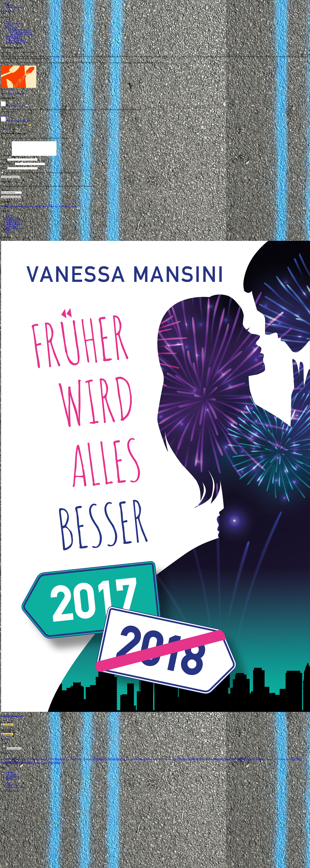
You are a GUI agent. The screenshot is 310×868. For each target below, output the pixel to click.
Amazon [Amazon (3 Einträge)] (18, 762)
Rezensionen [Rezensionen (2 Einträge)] (282, 762)
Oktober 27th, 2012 (18, 105)
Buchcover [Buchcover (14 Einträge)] (60, 762)
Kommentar (6, 158)
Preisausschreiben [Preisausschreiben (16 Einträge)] (255, 762)
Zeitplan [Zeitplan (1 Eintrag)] (63, 766)
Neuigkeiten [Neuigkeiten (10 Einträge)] (207, 762)
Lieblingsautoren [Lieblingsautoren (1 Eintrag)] (168, 762)
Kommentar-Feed (12, 779)
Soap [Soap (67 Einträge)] (30, 765)
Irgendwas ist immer (18, 40)
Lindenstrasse (11, 229)
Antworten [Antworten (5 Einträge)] (31, 762)
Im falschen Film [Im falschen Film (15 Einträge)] (117, 762)
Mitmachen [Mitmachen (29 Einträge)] (194, 762)
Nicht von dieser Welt (14, 36)
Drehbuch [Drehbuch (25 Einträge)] (98, 762)
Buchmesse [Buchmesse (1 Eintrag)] (69, 762)
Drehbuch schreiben (13, 223)
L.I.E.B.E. (9, 26)
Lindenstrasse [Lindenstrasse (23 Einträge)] (180, 762)
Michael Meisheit (8, 11)
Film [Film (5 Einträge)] (106, 762)
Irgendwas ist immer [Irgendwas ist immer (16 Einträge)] (142, 762)
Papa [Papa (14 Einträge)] (239, 762)
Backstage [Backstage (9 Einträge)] (40, 762)
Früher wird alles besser (15, 23)
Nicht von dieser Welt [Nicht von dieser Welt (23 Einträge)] (225, 762)
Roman (17, 93)
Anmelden (10, 775)
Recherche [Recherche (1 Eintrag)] (275, 762)
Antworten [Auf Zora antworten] (5, 116)
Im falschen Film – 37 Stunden (22, 34)
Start (7, 21)
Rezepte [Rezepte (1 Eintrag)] (288, 762)
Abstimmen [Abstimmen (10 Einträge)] (10, 762)
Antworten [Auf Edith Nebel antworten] (5, 129)
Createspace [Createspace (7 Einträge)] (87, 762)
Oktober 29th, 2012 (23, 121)
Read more (5, 742)
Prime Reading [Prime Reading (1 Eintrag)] (268, 762)
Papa (7, 233)
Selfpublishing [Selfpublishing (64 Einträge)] (10, 765)
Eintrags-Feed (11, 777)
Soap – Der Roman (13, 38)
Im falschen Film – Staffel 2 (21, 30)
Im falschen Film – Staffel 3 (21, 32)
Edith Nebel (11, 121)
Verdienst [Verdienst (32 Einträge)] (55, 765)
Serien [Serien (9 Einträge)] (23, 765)
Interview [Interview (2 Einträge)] (128, 762)
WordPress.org (11, 782)
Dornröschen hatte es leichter (17, 42)
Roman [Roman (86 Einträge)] (296, 761)
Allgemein (10, 218)
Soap (63, 56)
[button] (6, 17)
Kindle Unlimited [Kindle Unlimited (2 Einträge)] (158, 762)
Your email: (5, 193)
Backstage (10, 220)
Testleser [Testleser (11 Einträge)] (38, 765)
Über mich (10, 5)
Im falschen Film (12, 28)
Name (4, 162)
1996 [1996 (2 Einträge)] (2, 762)
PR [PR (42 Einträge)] (244, 761)
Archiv (4, 751)
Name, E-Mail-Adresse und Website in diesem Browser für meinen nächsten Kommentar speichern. (41, 175)
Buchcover (9, 93)
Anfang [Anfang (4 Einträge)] (24, 762)
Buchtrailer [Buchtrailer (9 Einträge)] (77, 762)
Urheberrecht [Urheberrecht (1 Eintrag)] (46, 766)
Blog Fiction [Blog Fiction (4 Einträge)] (50, 762)
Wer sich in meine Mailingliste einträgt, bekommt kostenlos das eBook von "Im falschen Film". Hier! (39, 209)
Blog (7, 3)
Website (4, 171)
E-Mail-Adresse (8, 167)
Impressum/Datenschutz (15, 7)
